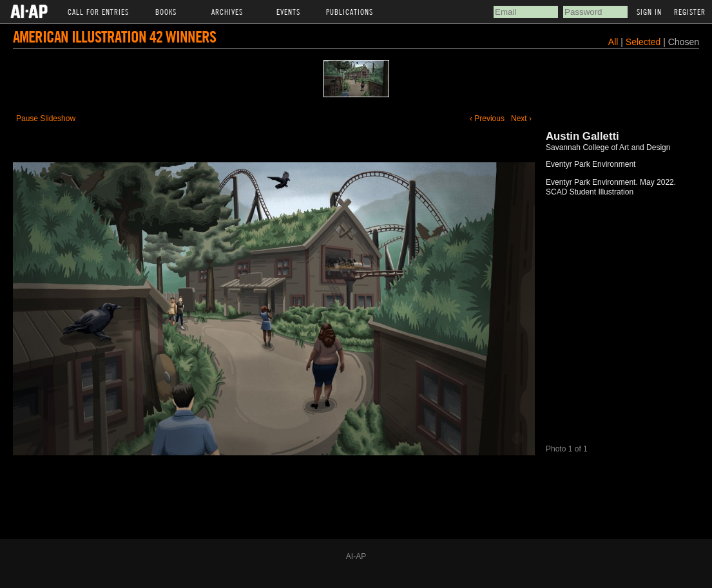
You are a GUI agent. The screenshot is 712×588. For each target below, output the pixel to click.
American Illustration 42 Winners (114, 36)
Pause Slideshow (46, 119)
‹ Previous (487, 119)
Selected (644, 42)
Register (690, 12)
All (613, 42)
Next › (521, 119)
